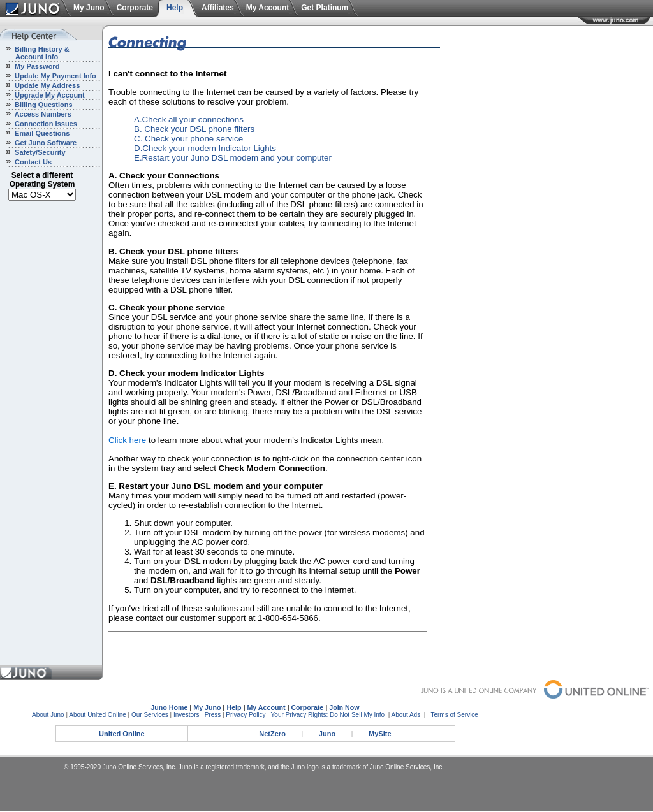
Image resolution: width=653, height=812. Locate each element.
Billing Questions (43, 105)
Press (213, 715)
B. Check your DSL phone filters (194, 129)
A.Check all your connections (189, 120)
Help (175, 8)
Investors (187, 715)
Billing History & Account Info (35, 53)
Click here (127, 440)
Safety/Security (39, 152)
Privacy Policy (246, 715)
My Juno (89, 8)
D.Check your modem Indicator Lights (205, 148)
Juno (327, 734)
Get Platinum (325, 8)
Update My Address (46, 85)
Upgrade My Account (49, 95)
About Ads (406, 715)
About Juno (48, 715)
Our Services (150, 715)
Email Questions (41, 133)
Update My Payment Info (55, 76)
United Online (122, 734)
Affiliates (218, 8)
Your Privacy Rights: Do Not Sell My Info (328, 715)
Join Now (344, 707)
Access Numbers (42, 114)
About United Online (98, 715)
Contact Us (32, 162)
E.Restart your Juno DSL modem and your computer (233, 158)
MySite (380, 734)
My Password (36, 66)
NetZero (272, 734)
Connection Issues (45, 124)
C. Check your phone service (188, 139)
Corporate (135, 8)
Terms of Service (454, 715)
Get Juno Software (45, 143)
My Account (268, 8)
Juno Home (169, 707)
